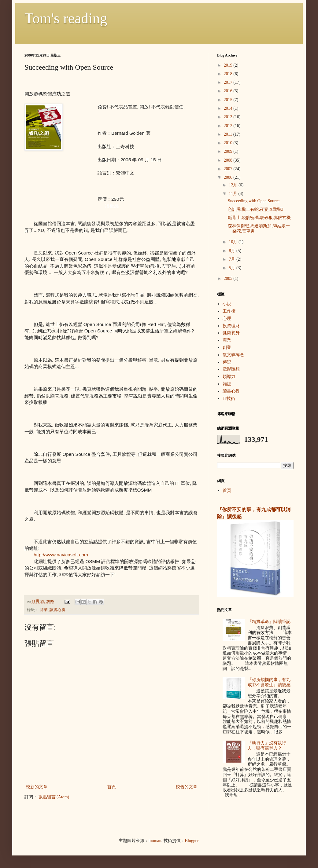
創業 (227, 348)
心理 (227, 319)
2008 (229, 160)
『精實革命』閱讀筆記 (269, 622)
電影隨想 (231, 369)
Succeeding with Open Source (254, 201)
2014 (229, 108)
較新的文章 (37, 787)
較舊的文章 (187, 787)
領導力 (229, 377)
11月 (233, 194)
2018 (229, 74)
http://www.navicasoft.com (61, 555)
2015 (229, 100)
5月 (233, 268)
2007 (229, 169)
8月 (233, 251)
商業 (44, 610)
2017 (229, 82)
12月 (234, 185)
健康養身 (231, 333)
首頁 (112, 787)
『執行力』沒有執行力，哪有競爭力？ (267, 745)
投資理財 (231, 326)
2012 (229, 126)
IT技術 (229, 399)
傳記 (227, 362)
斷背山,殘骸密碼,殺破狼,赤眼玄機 (259, 218)
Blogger (192, 841)
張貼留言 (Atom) (54, 797)
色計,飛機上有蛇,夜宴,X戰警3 (256, 209)
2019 (229, 65)
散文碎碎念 (233, 355)
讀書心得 (57, 610)
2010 (229, 143)
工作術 (229, 311)
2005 (229, 278)
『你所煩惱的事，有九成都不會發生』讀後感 (269, 682)
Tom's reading (66, 18)
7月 (233, 259)
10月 (234, 242)
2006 (229, 177)
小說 (227, 304)
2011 (229, 134)
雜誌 (227, 384)
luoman (155, 841)
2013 (229, 117)
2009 (229, 151)
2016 (229, 91)
